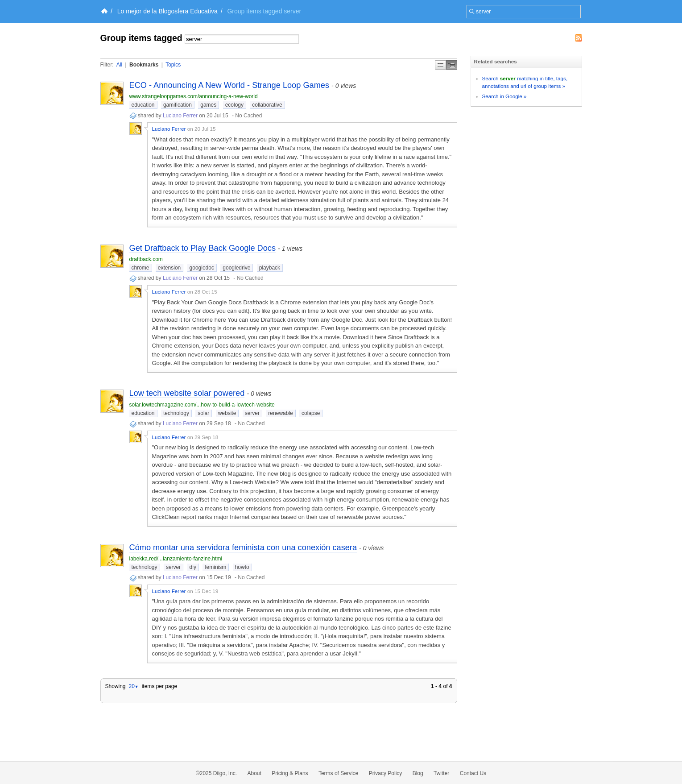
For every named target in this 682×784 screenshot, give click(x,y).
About (254, 773)
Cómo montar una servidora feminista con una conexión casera (243, 548)
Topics (173, 65)
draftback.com (146, 259)
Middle (452, 65)
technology (176, 413)
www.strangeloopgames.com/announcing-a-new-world (194, 96)
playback (270, 268)
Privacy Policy (386, 773)
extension (169, 268)
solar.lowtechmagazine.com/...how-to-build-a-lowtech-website (202, 405)
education (143, 105)
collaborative (267, 105)
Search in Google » (504, 96)
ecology (234, 105)
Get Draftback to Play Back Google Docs (203, 248)
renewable (280, 413)
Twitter (441, 773)
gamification (178, 105)
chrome (141, 268)
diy (193, 567)
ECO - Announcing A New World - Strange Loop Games (229, 85)
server (252, 413)
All (119, 65)
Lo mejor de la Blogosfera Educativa (167, 11)
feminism (215, 567)
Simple (440, 65)
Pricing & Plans (290, 773)
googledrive (236, 268)
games (208, 105)
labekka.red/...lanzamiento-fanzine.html (176, 559)
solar (203, 413)
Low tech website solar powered (187, 393)
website (227, 413)
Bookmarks (144, 65)
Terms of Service (338, 773)
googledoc (202, 268)
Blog (418, 773)
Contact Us (473, 773)
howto (242, 567)
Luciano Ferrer (180, 116)
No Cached (248, 116)
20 (133, 686)
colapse (311, 413)
